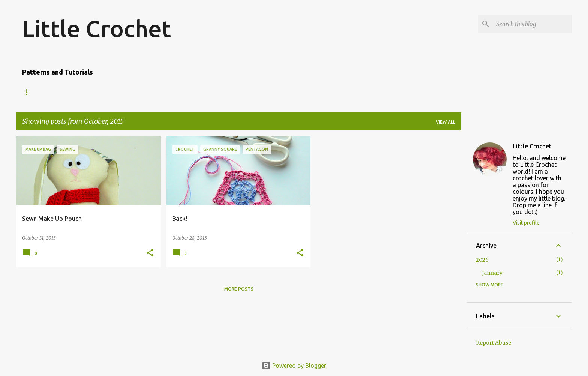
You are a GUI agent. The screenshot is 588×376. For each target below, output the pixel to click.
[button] (150, 253)
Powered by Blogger (294, 366)
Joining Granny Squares (241, 92)
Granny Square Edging (164, 92)
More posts (239, 289)
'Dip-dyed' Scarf (98, 92)
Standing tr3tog (373, 92)
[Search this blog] (532, 24)
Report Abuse (493, 343)
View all (445, 122)
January (492, 273)
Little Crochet (97, 28)
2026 (482, 260)
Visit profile (526, 223)
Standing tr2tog (312, 92)
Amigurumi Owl (42, 92)
